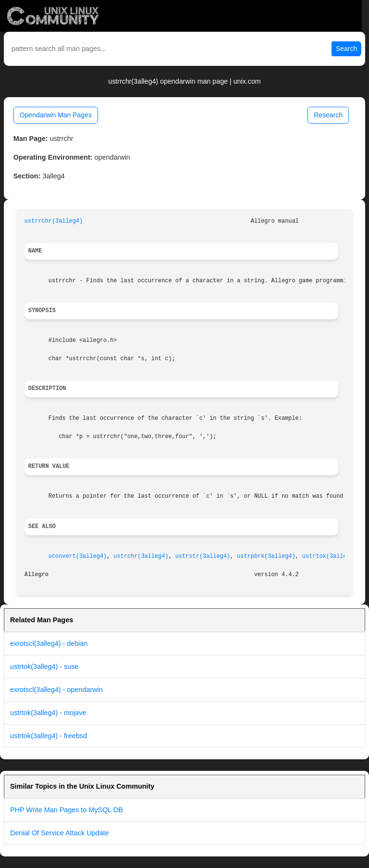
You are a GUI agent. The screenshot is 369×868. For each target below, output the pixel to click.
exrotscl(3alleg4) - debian (49, 643)
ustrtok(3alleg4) (330, 556)
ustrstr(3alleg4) (203, 556)
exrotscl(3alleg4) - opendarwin (56, 690)
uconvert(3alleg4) (78, 556)
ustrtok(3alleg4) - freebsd (49, 736)
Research (328, 115)
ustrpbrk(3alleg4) (266, 556)
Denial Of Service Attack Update (60, 833)
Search (346, 49)
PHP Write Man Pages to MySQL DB (67, 810)
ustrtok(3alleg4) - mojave (48, 713)
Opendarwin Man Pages (56, 115)
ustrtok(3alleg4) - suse (44, 667)
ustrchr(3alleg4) (141, 556)
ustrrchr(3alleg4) (54, 221)
